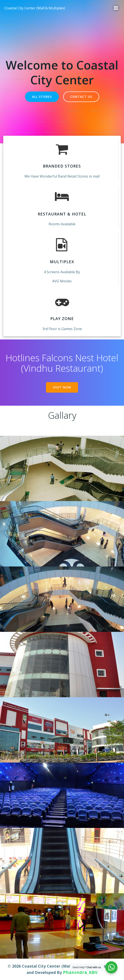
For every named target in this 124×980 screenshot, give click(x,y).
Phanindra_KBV (80, 972)
